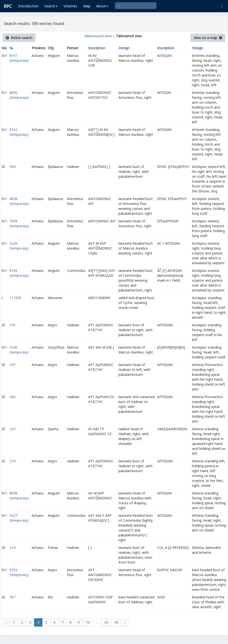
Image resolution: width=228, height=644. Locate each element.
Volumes (70, 6)
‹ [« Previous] (6, 622)
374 (13, 461)
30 (116, 622)
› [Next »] (125, 622)
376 (13, 325)
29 (106, 622)
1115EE (15, 298)
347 (13, 365)
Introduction (28, 6)
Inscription (97, 48)
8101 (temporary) (19, 58)
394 (13, 167)
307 (13, 597)
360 (13, 397)
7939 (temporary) (19, 223)
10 (88, 622)
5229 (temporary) (19, 246)
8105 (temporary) (19, 273)
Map (87, 6)
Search (51, 6)
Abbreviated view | (100, 36)
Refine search (19, 38)
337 (13, 429)
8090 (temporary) (19, 95)
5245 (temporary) (19, 350)
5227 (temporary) (19, 518)
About (102, 6)
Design (124, 48)
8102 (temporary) (19, 132)
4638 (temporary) (19, 201)
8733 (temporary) (19, 572)
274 (13, 548)
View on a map (208, 38)
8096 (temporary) (19, 496)
